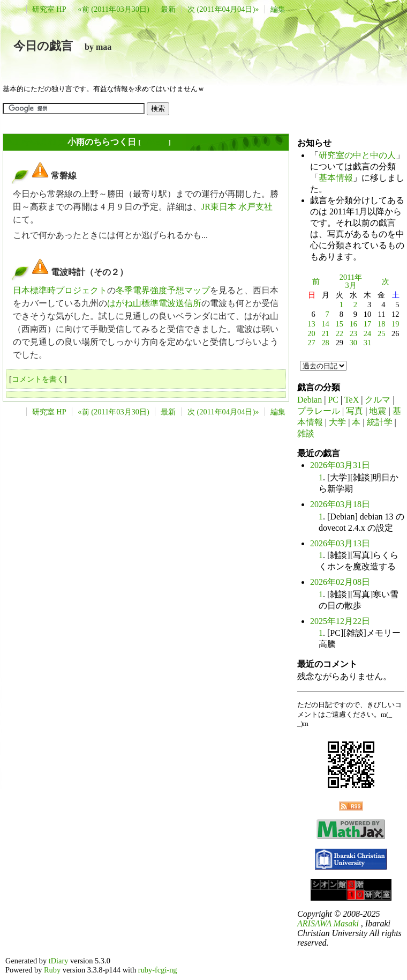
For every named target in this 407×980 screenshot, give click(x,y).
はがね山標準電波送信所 (154, 303)
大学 (337, 422)
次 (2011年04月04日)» (223, 9)
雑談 (306, 433)
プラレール (319, 411)
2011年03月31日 (36, 142)
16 (353, 324)
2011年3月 (351, 281)
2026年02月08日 (340, 582)
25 (381, 333)
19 (395, 324)
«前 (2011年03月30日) (113, 9)
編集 (278, 9)
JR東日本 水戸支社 (237, 207)
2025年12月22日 (340, 621)
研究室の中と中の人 (357, 155)
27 (311, 343)
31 (367, 343)
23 (353, 333)
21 (325, 333)
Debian (310, 400)
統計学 (380, 422)
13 (311, 324)
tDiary (59, 961)
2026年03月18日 (340, 504)
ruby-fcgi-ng (158, 970)
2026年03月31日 (340, 465)
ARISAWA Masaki (328, 923)
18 (381, 324)
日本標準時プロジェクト (60, 290)
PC (333, 400)
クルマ (378, 400)
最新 (168, 9)
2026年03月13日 (340, 543)
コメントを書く (38, 379)
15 (340, 324)
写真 (355, 411)
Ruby (52, 970)
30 (353, 343)
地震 (378, 411)
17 (367, 324)
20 (311, 333)
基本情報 (336, 178)
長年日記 (154, 142)
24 (367, 333)
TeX (352, 400)
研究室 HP (49, 9)
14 (325, 324)
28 (325, 343)
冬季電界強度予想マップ (163, 290)
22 (340, 333)
